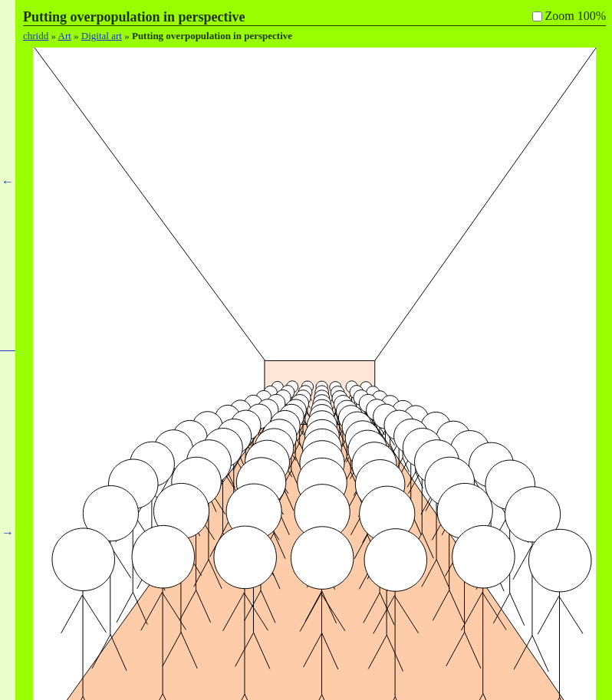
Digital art (102, 36)
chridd (36, 36)
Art (65, 36)
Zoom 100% (575, 16)
